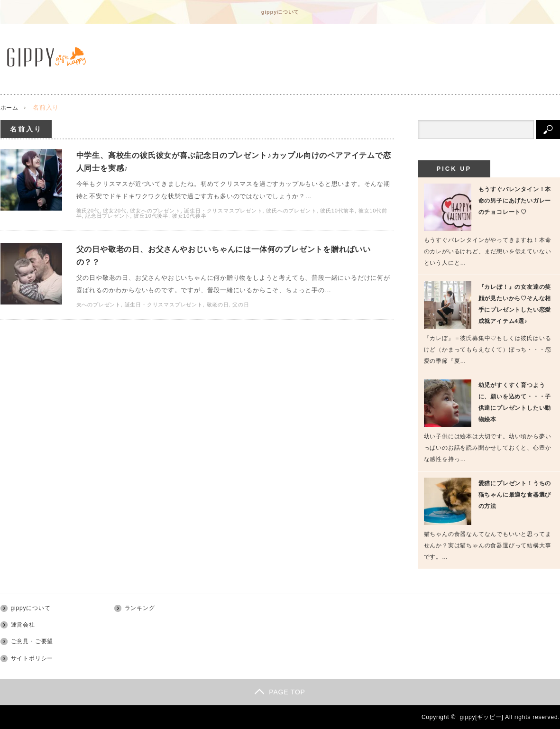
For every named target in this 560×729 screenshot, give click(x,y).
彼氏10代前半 (337, 216)
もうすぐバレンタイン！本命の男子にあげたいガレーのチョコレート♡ (515, 201)
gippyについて (280, 12)
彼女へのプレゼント (155, 216)
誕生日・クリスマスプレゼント (223, 216)
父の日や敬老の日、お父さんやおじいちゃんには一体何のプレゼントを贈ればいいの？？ (232, 264)
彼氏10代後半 (151, 221)
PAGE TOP (280, 692)
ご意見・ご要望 (32, 641)
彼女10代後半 (189, 221)
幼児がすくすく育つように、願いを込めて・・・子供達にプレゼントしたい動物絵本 (515, 402)
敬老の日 (218, 316)
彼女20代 (115, 216)
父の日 (241, 316)
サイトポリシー (32, 658)
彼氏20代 (88, 216)
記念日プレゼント (108, 221)
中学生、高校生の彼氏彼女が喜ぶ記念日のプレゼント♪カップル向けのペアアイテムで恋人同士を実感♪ (235, 164)
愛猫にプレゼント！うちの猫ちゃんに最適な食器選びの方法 (515, 495)
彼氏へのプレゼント (291, 216)
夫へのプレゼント (99, 316)
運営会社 (23, 625)
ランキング (140, 608)
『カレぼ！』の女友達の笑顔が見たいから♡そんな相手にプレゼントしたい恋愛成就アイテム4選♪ (515, 304)
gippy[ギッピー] (482, 717)
